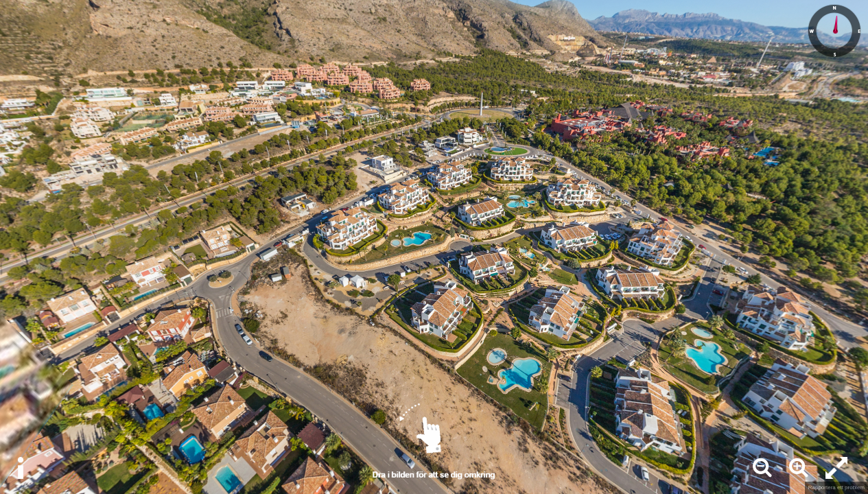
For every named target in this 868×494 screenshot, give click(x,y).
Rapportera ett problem (836, 487)
